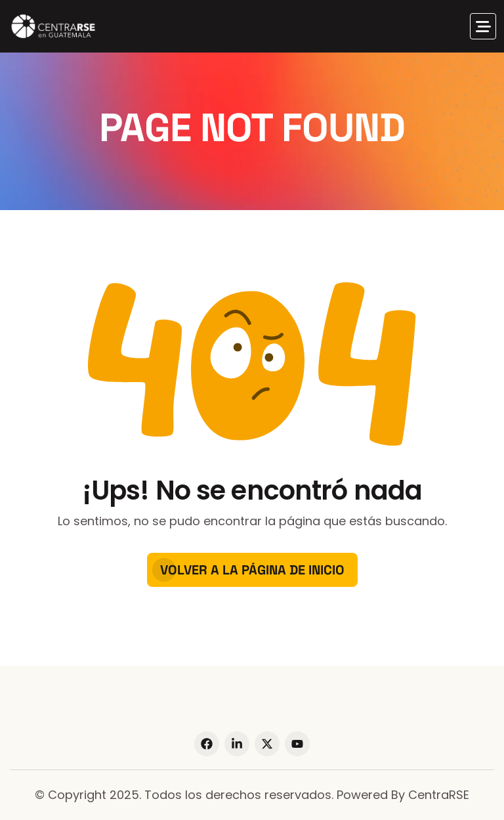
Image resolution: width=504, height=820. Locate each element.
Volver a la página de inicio (252, 570)
